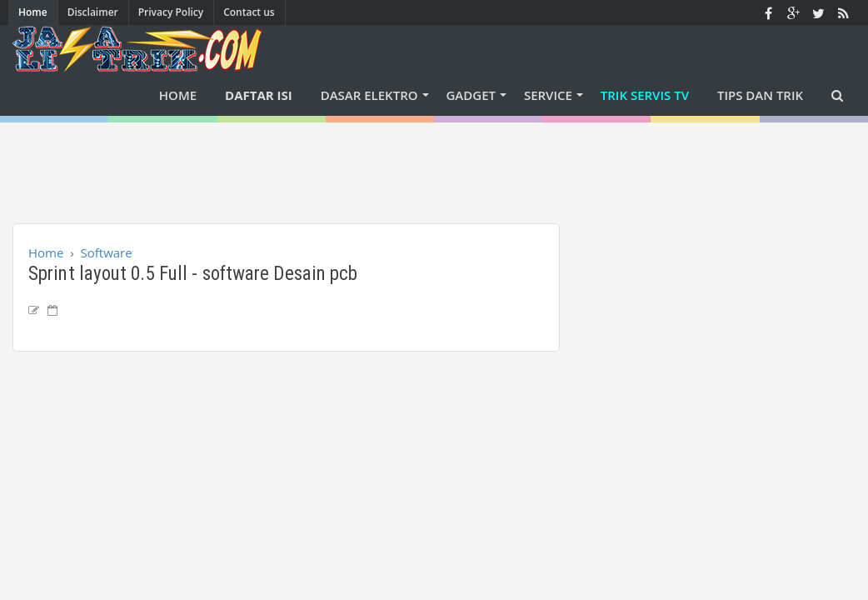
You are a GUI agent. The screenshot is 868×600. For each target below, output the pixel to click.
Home (33, 12)
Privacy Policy (171, 12)
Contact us (249, 12)
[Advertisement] (434, 160)
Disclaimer (93, 12)
